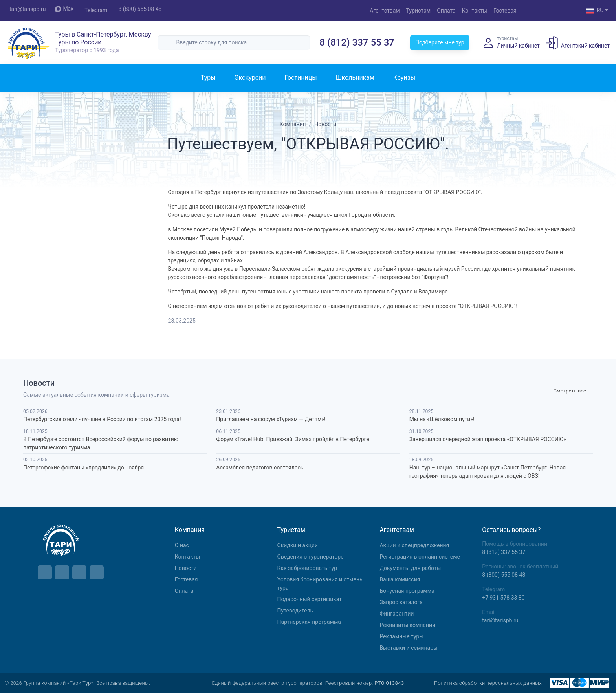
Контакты (475, 11)
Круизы (404, 78)
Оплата (446, 11)
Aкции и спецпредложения (414, 545)
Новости (186, 568)
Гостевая (505, 11)
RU (595, 11)
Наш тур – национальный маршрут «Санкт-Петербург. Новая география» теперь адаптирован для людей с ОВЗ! (488, 472)
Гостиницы (301, 78)
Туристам (418, 11)
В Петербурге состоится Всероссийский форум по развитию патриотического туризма (101, 443)
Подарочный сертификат (310, 599)
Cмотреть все (570, 391)
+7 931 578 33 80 (503, 598)
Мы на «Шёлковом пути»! (442, 419)
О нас (182, 545)
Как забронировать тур (307, 568)
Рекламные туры (401, 636)
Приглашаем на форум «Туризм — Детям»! (271, 419)
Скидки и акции (298, 545)
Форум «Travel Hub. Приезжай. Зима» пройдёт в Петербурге (292, 439)
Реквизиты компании (407, 625)
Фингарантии (397, 614)
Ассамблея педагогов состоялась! (260, 467)
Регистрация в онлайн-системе (420, 557)
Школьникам (355, 78)
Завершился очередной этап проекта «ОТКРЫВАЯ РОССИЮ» (488, 439)
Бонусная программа (407, 591)
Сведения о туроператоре (311, 557)
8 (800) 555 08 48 (140, 9)
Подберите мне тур (440, 42)
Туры (208, 78)
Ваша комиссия (400, 579)
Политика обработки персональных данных (488, 683)
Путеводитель (295, 610)
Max (64, 9)
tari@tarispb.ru (27, 9)
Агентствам (385, 11)
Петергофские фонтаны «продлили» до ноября (83, 467)
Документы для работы (410, 568)
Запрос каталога (401, 602)
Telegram (96, 10)
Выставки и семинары (408, 648)
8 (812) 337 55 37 (357, 42)
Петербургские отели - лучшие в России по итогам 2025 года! (102, 419)
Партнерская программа (309, 622)
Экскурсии (250, 78)
